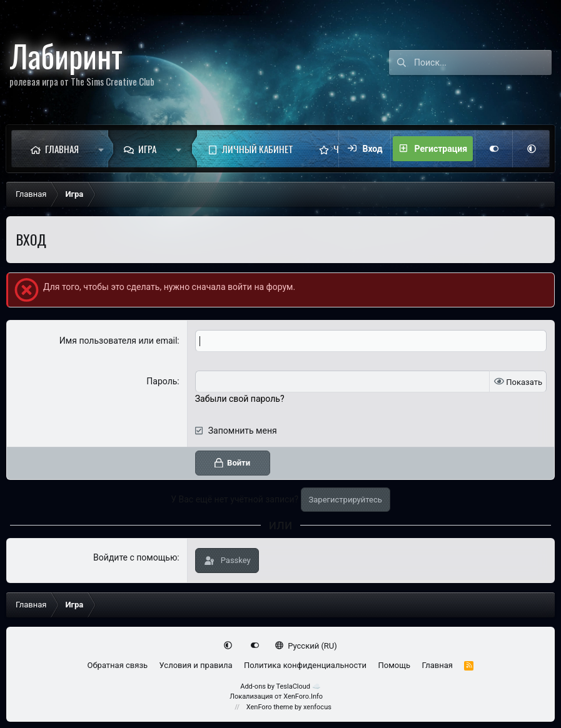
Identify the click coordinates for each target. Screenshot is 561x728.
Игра (147, 149)
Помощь (394, 665)
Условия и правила (196, 665)
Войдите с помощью (135, 557)
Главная (62, 149)
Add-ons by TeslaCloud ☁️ (280, 686)
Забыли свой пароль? (240, 399)
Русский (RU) (306, 646)
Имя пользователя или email (119, 341)
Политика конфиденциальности (305, 665)
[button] (101, 149)
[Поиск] (483, 62)
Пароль (162, 381)
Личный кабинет (258, 149)
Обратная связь (118, 665)
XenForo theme (270, 707)
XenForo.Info (303, 696)
